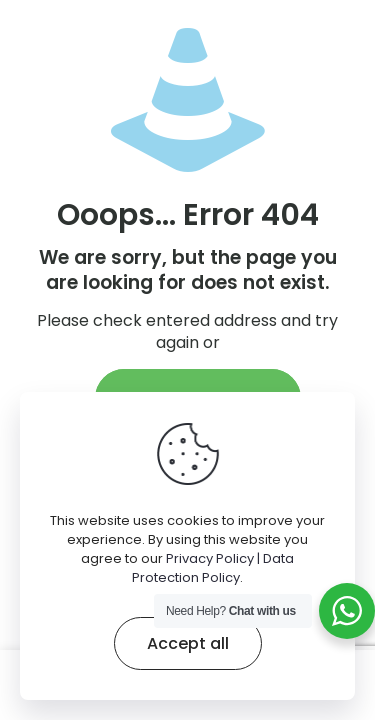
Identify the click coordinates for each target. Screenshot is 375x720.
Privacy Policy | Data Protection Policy (213, 568)
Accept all (188, 643)
